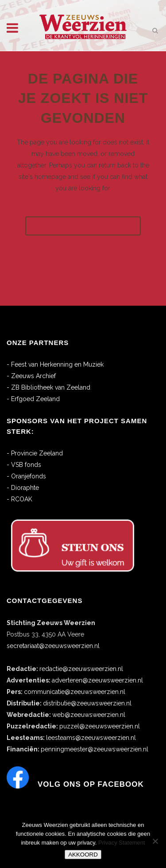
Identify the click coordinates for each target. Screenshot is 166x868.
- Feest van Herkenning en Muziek (55, 364)
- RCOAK (19, 499)
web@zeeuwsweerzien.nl (89, 715)
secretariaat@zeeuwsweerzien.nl (53, 646)
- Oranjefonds (26, 476)
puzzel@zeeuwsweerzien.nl (100, 726)
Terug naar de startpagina (83, 226)
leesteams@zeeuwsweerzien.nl (91, 738)
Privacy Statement (122, 843)
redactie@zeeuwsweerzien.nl (81, 669)
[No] (155, 841)
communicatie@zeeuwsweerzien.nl (75, 692)
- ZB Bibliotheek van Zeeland (48, 387)
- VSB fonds (24, 465)
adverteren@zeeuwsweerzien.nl (97, 680)
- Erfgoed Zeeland (33, 399)
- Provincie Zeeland (35, 453)
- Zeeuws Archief (31, 376)
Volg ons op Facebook (91, 784)
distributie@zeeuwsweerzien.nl (87, 703)
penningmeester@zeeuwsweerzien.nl (95, 749)
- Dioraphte (23, 488)
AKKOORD (83, 855)
